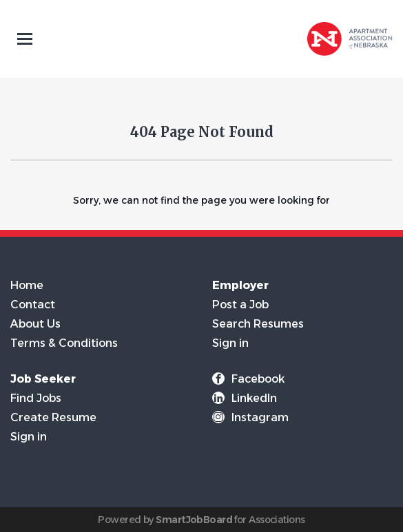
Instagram (260, 417)
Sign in (230, 343)
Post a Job (240, 305)
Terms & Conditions (64, 343)
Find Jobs (36, 398)
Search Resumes (258, 324)
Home (27, 285)
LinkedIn (254, 398)
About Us (35, 324)
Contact (33, 305)
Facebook (258, 379)
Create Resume (53, 417)
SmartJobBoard (194, 520)
